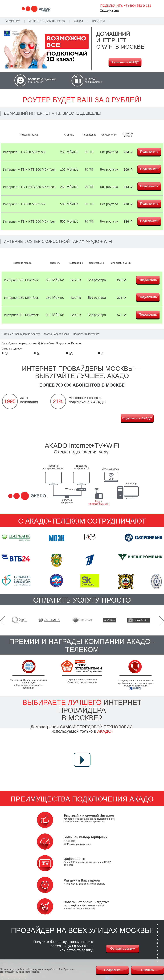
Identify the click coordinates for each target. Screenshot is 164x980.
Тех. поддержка (109, 10)
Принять (147, 970)
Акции (78, 21)
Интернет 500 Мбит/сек (21, 280)
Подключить (149, 152)
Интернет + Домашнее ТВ (47, 21)
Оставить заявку (122, 949)
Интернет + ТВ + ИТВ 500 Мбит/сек (29, 222)
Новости (98, 21)
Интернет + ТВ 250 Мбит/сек (24, 152)
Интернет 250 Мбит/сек (21, 298)
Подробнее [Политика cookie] (112, 970)
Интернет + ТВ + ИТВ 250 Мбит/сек (29, 187)
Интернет (13, 21)
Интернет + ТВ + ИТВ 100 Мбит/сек (29, 170)
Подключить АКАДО (125, 62)
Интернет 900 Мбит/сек (21, 315)
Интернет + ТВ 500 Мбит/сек (24, 204)
